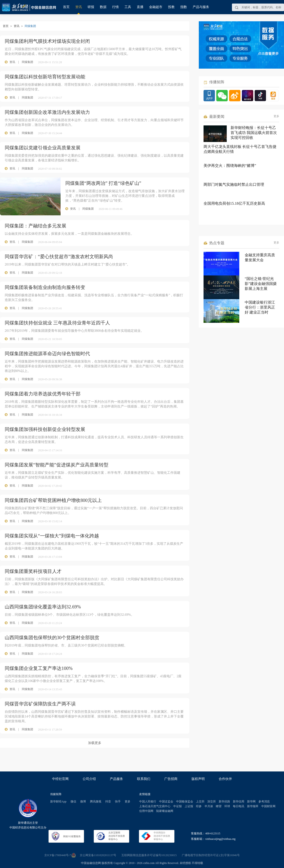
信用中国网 (146, 811)
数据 (103, 7)
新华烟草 (253, 806)
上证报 (189, 806)
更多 (276, 116)
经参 (199, 806)
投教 (171, 7)
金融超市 (156, 7)
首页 (66, 7)
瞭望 (219, 806)
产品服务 (116, 779)
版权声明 (198, 779)
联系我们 (144, 779)
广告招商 (171, 779)
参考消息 (264, 802)
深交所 (212, 802)
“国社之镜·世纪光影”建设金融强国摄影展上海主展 (261, 284)
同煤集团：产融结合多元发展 (35, 226)
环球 (227, 806)
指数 (184, 7)
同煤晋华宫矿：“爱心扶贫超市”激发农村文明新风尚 (59, 257)
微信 (73, 802)
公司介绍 (89, 779)
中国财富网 (268, 806)
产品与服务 (201, 7)
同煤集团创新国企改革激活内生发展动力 (47, 112)
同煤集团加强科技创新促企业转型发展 (45, 429)
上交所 (200, 802)
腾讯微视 (96, 802)
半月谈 (209, 806)
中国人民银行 (148, 802)
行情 (115, 7)
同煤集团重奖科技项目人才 (33, 571)
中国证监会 (166, 802)
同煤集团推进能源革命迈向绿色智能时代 (47, 354)
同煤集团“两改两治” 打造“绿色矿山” (103, 183)
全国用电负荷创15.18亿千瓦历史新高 (234, 203)
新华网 (251, 802)
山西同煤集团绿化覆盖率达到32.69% (43, 607)
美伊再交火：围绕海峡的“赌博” (230, 166)
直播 (140, 7)
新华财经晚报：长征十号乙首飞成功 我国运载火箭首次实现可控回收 (254, 133)
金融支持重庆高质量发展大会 (260, 257)
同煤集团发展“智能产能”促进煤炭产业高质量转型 (57, 465)
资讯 (79, 7)
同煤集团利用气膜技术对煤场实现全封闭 (47, 41)
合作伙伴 (225, 779)
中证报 (177, 806)
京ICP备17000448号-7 (58, 855)
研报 (91, 7)
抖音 (108, 802)
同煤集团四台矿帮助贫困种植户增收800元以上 (53, 500)
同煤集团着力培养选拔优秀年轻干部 (43, 394)
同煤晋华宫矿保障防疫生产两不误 (40, 704)
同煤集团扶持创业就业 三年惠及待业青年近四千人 (57, 323)
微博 (83, 802)
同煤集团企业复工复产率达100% (39, 668)
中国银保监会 (185, 802)
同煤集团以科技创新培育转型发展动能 (45, 77)
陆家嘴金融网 (165, 811)
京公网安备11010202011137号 (98, 855)
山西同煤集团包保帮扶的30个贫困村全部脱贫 (52, 638)
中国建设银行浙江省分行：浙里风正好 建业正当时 (260, 307)
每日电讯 (239, 806)
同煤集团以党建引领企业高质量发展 (43, 148)
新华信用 (239, 802)
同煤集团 (27, 62)
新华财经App (58, 802)
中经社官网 (60, 779)
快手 (118, 802)
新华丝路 (224, 802)
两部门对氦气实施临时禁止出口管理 (234, 184)
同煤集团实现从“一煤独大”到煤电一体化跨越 (52, 536)
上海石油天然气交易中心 (155, 806)
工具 (128, 7)
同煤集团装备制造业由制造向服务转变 (45, 287)
